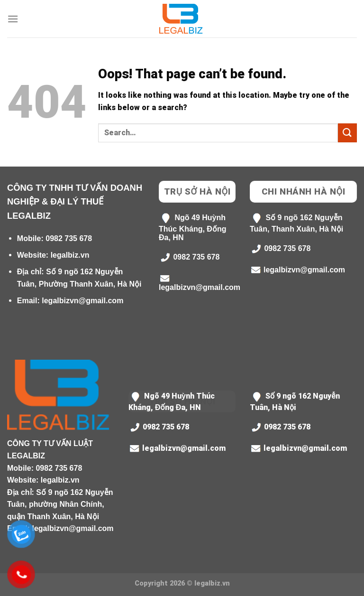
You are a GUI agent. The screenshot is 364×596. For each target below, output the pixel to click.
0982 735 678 (69, 238)
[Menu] (13, 19)
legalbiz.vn (70, 255)
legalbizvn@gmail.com (82, 301)
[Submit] (347, 133)
